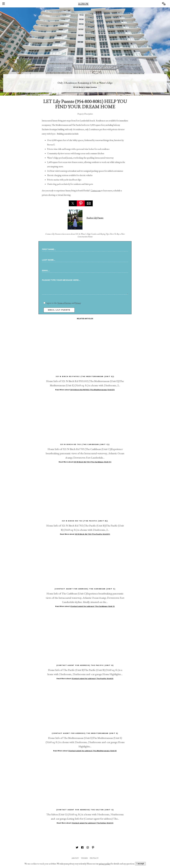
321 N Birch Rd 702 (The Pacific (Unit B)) (93, 534)
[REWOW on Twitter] (77, 848)
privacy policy (105, 864)
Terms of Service (64, 303)
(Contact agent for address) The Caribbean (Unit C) (93, 606)
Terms (84, 858)
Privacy (78, 303)
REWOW (83, 4)
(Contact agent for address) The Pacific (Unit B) (93, 679)
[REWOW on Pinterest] (93, 848)
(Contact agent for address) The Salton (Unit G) (92, 823)
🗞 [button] (164, 4)
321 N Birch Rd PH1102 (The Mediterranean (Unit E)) (93, 390)
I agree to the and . (62, 303)
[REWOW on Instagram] (88, 848)
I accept (140, 864)
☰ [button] (4, 4)
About (75, 858)
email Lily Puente (59, 310)
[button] (73, 203)
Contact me (96, 191)
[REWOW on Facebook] (82, 848)
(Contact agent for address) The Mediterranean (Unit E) (93, 751)
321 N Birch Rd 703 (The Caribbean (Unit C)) (92, 462)
